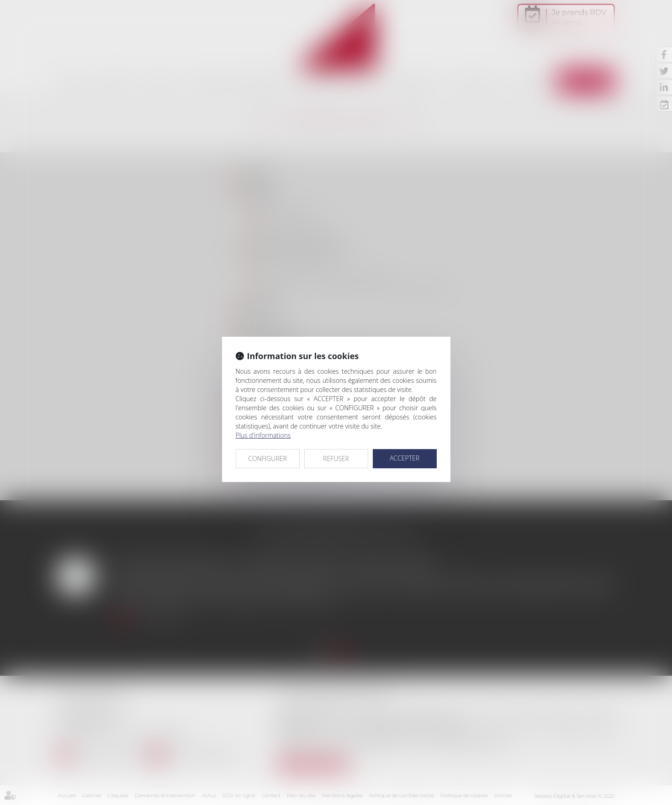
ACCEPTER (405, 458)
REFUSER (336, 458)
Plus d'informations (263, 435)
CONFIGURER (267, 458)
